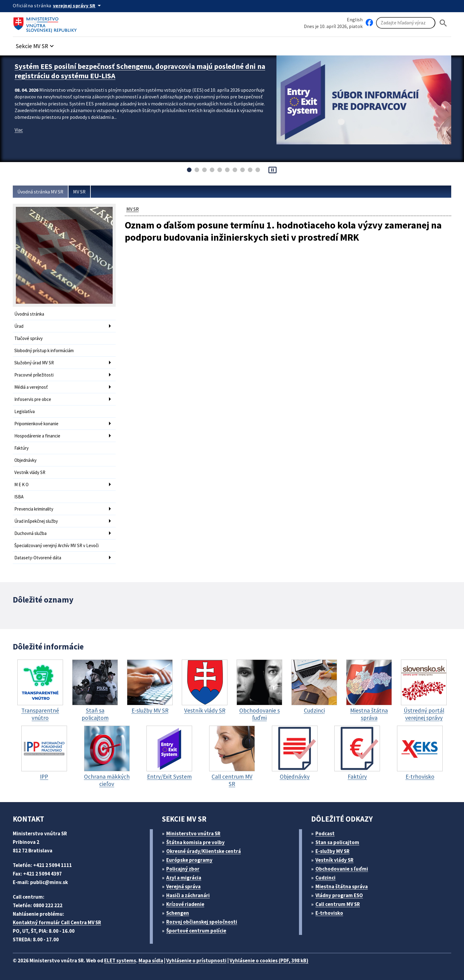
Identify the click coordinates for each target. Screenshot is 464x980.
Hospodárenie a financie (37, 436)
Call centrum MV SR (338, 904)
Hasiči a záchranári (188, 895)
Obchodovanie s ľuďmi (342, 869)
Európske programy (189, 860)
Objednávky (25, 460)
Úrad (19, 326)
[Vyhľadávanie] (406, 23)
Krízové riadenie (185, 904)
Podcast (325, 833)
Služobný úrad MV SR (34, 363)
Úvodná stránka (29, 314)
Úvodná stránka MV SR (40, 192)
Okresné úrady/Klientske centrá (204, 851)
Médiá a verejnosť (31, 387)
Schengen (178, 913)
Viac (19, 130)
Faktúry (21, 448)
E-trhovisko (329, 913)
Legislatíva (25, 411)
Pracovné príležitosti (34, 375)
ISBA (19, 497)
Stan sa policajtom (337, 842)
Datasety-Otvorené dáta (38, 558)
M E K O (21, 485)
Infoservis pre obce (33, 399)
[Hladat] (443, 23)
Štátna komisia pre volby (195, 842)
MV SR (79, 192)
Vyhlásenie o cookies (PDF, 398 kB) (269, 961)
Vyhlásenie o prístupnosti (196, 961)
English (355, 19)
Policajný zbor (183, 869)
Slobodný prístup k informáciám (44, 350)
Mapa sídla (151, 961)
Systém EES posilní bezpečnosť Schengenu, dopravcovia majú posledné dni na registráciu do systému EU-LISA (140, 71)
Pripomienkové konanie (36, 424)
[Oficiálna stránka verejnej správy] (78, 5)
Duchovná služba (30, 533)
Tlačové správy (28, 338)
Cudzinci (325, 878)
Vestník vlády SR (30, 472)
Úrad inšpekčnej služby (36, 521)
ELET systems (120, 961)
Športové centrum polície (196, 931)
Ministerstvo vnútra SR (193, 833)
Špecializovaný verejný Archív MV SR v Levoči (56, 545)
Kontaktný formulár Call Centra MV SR (57, 922)
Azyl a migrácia (184, 878)
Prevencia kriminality (34, 509)
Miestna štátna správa (342, 886)
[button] (36, 44)
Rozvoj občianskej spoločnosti (202, 922)
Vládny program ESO (339, 895)
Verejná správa (183, 886)
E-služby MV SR (332, 851)
